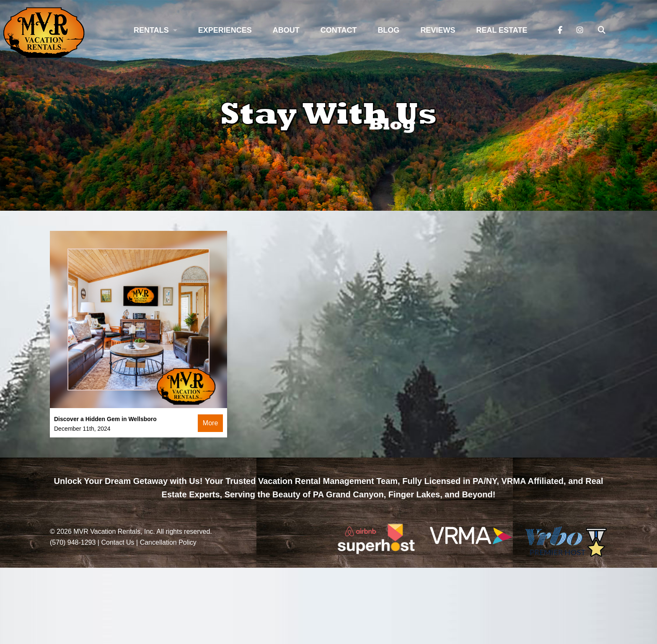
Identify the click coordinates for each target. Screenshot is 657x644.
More (210, 423)
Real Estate (502, 30)
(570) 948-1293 (73, 542)
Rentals (151, 30)
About (286, 30)
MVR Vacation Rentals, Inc (113, 531)
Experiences (225, 30)
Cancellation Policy (168, 542)
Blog (388, 30)
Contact (339, 30)
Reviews (438, 30)
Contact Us (118, 542)
